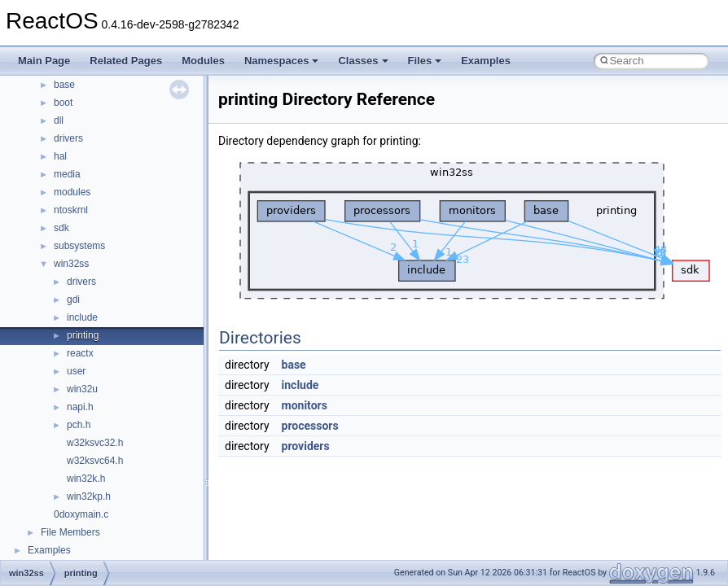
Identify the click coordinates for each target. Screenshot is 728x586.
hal (60, 156)
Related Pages (126, 61)
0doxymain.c (81, 514)
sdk (61, 228)
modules (72, 192)
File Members (70, 532)
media (67, 174)
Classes (363, 61)
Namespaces (282, 61)
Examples (486, 61)
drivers (68, 138)
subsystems (79, 246)
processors (310, 426)
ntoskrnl (71, 210)
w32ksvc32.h (95, 443)
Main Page (44, 61)
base (64, 85)
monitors (305, 405)
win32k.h (86, 479)
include (82, 317)
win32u (82, 389)
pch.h (79, 425)
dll (59, 120)
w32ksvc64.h (95, 461)
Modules (203, 61)
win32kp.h (89, 496)
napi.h (80, 407)
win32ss (71, 264)
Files (425, 61)
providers (306, 446)
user (76, 371)
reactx (80, 353)
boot (63, 103)
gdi (73, 300)
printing (83, 335)
